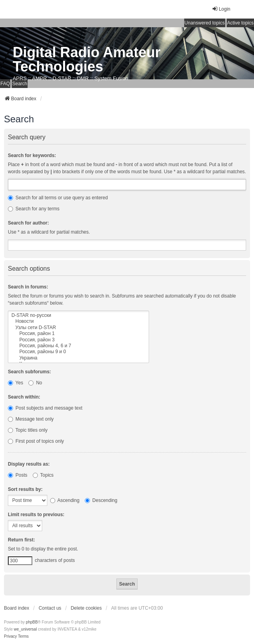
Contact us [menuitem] (50, 608)
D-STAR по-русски (78, 315)
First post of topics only (36, 441)
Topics (43, 475)
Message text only (31, 419)
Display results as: (29, 464)
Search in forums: (28, 287)
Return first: (21, 540)
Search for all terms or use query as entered (58, 198)
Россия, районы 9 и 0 (78, 352)
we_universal (25, 629)
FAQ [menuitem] (5, 84)
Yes (16, 383)
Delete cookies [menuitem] (86, 608)
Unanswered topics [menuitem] (205, 23)
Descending (101, 500)
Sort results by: (25, 489)
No (35, 383)
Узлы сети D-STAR (78, 328)
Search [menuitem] (20, 84)
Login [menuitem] (221, 9)
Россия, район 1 (78, 334)
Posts (18, 475)
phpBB (32, 622)
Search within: (24, 397)
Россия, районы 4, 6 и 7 (78, 346)
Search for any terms (34, 209)
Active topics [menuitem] (240, 23)
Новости (78, 321)
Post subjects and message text (45, 408)
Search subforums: (29, 372)
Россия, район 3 (78, 340)
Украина (78, 358)
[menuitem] (10, 637)
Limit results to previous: (36, 515)
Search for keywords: (32, 155)
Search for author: (28, 223)
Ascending (65, 500)
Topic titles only (28, 430)
